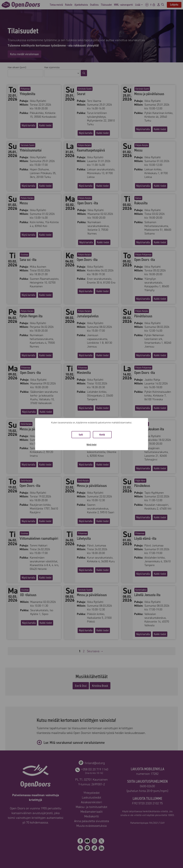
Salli (81, 435)
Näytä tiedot (91, 445)
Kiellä (102, 435)
